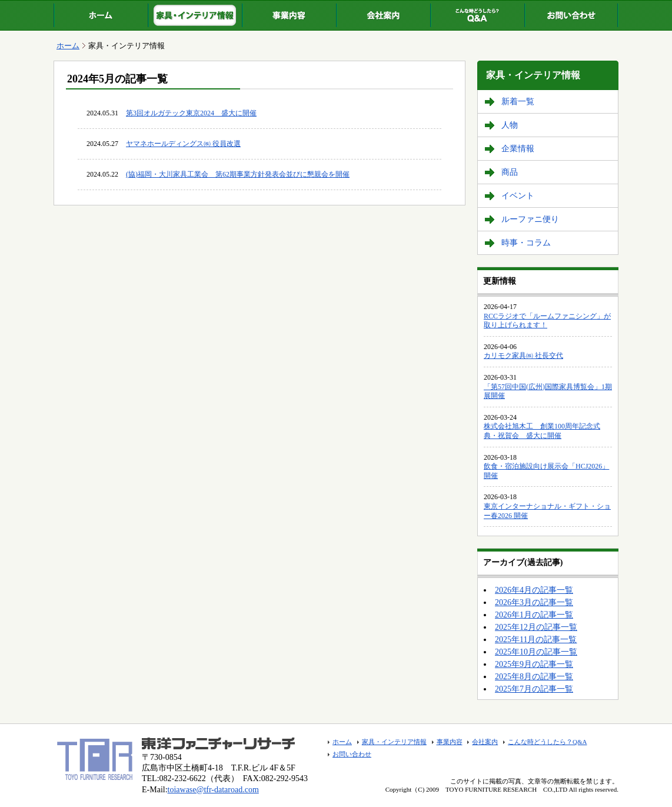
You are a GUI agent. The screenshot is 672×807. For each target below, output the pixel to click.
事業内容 (289, 15)
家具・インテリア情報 (195, 15)
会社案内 (383, 15)
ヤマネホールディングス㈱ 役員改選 (183, 144)
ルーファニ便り (530, 219)
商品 (510, 172)
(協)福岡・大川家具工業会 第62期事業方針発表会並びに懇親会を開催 (238, 174)
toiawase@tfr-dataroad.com (213, 790)
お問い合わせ (571, 15)
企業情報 (518, 149)
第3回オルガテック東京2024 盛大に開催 (191, 113)
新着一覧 (518, 102)
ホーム (101, 15)
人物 (510, 125)
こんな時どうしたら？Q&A (477, 15)
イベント (518, 196)
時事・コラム (526, 243)
